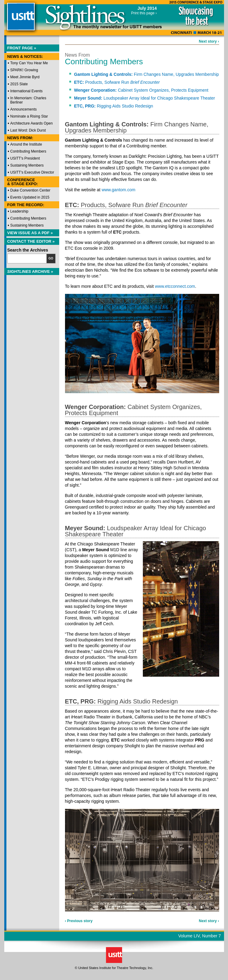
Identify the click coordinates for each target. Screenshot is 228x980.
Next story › (209, 41)
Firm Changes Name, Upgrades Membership (147, 74)
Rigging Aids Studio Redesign (114, 106)
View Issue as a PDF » (30, 233)
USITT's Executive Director (32, 172)
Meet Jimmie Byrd (25, 77)
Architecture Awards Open (32, 123)
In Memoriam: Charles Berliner (28, 100)
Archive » (30, 271)
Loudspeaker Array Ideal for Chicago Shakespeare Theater (145, 98)
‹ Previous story (79, 921)
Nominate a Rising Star (29, 116)
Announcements (24, 109)
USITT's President (25, 158)
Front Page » (22, 48)
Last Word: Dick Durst (28, 130)
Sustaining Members (27, 165)
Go (51, 258)
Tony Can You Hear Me (29, 63)
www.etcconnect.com (175, 286)
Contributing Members (28, 151)
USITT (21, 19)
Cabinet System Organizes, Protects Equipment (141, 90)
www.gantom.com (118, 190)
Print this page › (144, 13)
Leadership (19, 211)
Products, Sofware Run (117, 82)
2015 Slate (19, 84)
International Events (27, 91)
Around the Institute (26, 144)
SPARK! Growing (24, 70)
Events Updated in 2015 (30, 197)
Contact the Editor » (31, 241)
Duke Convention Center (30, 190)
